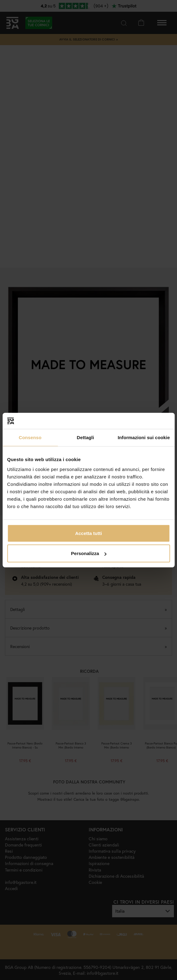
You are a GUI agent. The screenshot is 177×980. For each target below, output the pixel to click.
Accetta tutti (88, 533)
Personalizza (89, 553)
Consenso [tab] (30, 437)
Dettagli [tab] (86, 437)
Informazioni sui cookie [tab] (144, 437)
